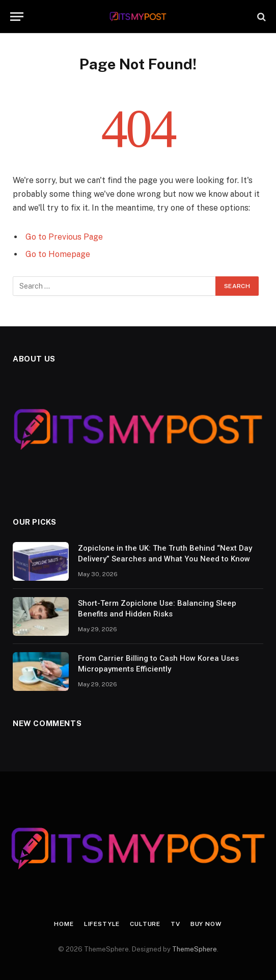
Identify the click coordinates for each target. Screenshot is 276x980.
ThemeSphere (195, 949)
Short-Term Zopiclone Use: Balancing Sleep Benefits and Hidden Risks (157, 609)
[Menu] (17, 17)
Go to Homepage (58, 254)
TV (175, 924)
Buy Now (206, 924)
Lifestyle (102, 924)
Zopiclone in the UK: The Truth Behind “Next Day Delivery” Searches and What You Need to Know (165, 553)
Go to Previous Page (64, 237)
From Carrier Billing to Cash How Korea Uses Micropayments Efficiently (158, 664)
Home (64, 924)
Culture (145, 924)
